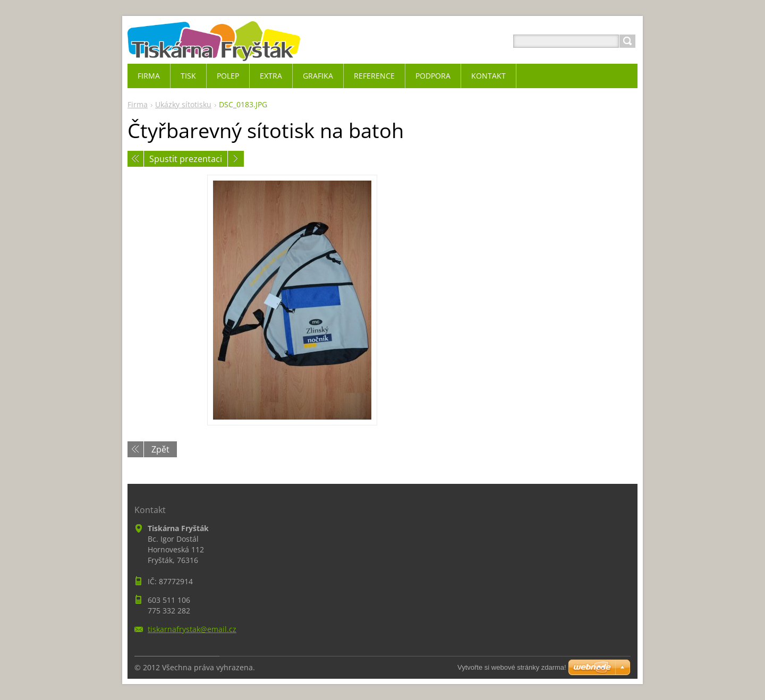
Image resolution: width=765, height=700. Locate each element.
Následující (236, 159)
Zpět (160, 449)
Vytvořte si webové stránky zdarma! (512, 667)
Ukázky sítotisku (183, 104)
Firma (138, 104)
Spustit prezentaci (186, 159)
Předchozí (135, 159)
